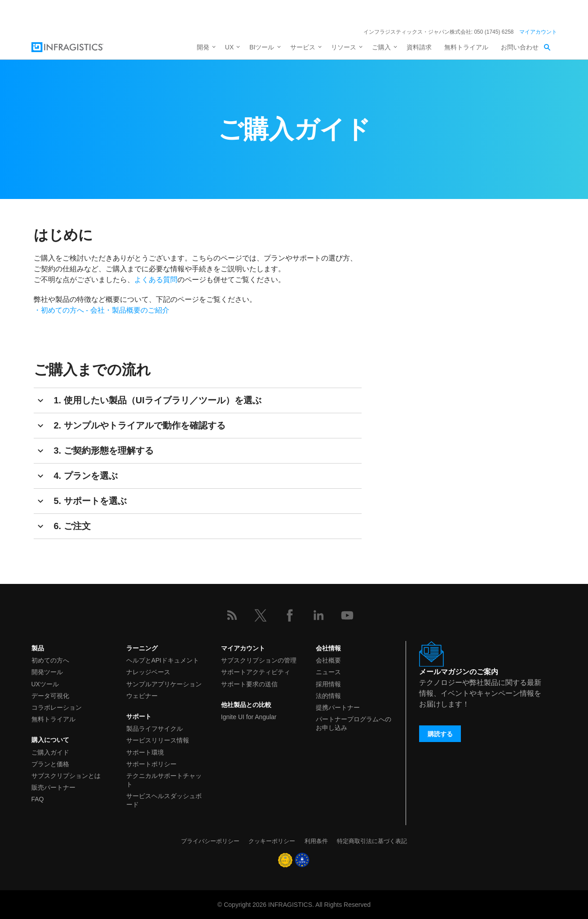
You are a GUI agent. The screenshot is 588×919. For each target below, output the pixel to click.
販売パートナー (53, 787)
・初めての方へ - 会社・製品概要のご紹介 (102, 310)
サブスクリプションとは (66, 776)
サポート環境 (145, 752)
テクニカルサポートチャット (164, 780)
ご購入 (381, 47)
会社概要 (328, 660)
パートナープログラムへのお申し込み (354, 723)
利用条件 (316, 841)
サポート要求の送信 (249, 684)
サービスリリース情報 (158, 740)
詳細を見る (369, 13)
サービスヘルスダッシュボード (164, 800)
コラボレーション (57, 707)
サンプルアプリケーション (164, 684)
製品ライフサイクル (155, 729)
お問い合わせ (520, 47)
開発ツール (47, 672)
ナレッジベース (148, 672)
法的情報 (328, 696)
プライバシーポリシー (210, 841)
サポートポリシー (151, 764)
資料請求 (419, 47)
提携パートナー (338, 707)
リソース (344, 47)
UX (229, 47)
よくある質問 (156, 280)
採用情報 (328, 684)
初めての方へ (50, 660)
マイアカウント (538, 32)
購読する (440, 734)
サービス (303, 47)
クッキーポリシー (272, 841)
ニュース (328, 672)
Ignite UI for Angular (249, 717)
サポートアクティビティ (256, 672)
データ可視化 (50, 696)
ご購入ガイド (50, 752)
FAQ (38, 799)
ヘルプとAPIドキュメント (163, 660)
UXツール (45, 684)
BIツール (262, 47)
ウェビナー (142, 696)
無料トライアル (466, 47)
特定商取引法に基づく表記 (372, 841)
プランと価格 (50, 764)
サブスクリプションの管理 (259, 660)
